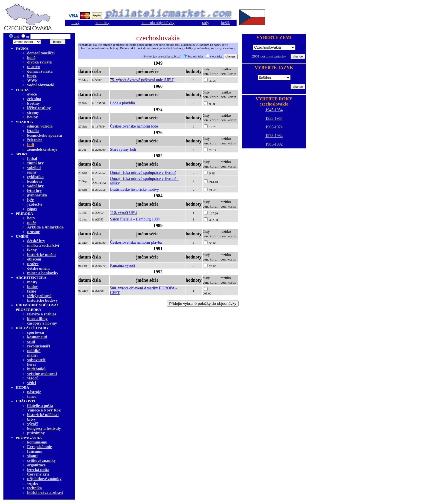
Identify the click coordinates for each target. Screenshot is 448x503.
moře (32, 223)
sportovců (36, 332)
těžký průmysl (39, 296)
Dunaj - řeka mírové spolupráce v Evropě (143, 173)
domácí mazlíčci (41, 53)
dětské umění (38, 268)
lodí (31, 145)
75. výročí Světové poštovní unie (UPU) (142, 80)
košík (225, 23)
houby (32, 117)
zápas (32, 209)
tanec (32, 396)
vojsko (33, 483)
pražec (33, 264)
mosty (32, 282)
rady (206, 23)
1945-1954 (274, 110)
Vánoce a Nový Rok (44, 410)
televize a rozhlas (42, 314)
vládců (33, 378)
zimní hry (35, 163)
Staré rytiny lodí (123, 149)
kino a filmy (37, 319)
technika (34, 488)
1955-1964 (274, 119)
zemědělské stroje (42, 149)
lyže (30, 200)
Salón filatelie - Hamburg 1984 (135, 219)
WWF (32, 80)
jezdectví (35, 204)
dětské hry (36, 241)
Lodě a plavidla (122, 103)
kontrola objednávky (158, 23)
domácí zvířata (40, 71)
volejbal (34, 168)
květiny (33, 103)
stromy (33, 113)
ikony (32, 250)
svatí (31, 342)
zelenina (34, 99)
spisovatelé (36, 360)
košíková (35, 181)
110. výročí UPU (124, 213)
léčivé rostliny (39, 108)
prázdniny (36, 433)
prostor (33, 232)
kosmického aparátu (45, 135)
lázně (32, 291)
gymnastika (37, 195)
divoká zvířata (39, 62)
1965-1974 (274, 127)
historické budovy (42, 300)
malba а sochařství (43, 245)
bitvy (31, 419)
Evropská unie (40, 447)
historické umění (41, 255)
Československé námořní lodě (134, 126)
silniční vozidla (40, 126)
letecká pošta (38, 470)
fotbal (32, 159)
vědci (32, 383)
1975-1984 (274, 136)
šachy (32, 172)
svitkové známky (41, 461)
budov (32, 287)
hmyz (32, 76)
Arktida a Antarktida (45, 227)
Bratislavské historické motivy (134, 189)
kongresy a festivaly (44, 429)
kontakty (102, 23)
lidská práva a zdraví (45, 493)
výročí (32, 424)
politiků (34, 351)
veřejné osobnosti (42, 374)
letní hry (34, 191)
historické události (43, 415)
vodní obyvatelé (41, 85)
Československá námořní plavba (136, 242)
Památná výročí (122, 266)
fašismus (34, 451)
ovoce (32, 94)
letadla (33, 131)
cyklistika (35, 177)
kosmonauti (37, 337)
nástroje (34, 392)
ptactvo (33, 67)
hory (31, 218)
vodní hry (35, 186)
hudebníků (36, 369)
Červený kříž (38, 474)
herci (31, 364)
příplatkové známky (44, 479)
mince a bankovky (43, 273)
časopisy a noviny (42, 323)
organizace (36, 465)
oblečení (34, 259)
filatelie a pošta (40, 406)
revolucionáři (39, 346)
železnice (35, 140)
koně (31, 58)
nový (75, 23)
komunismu (37, 442)
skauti (32, 456)
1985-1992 (274, 144)
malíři (32, 355)
